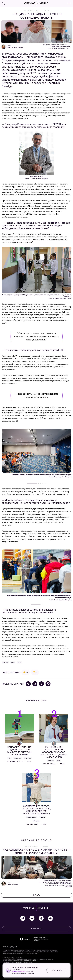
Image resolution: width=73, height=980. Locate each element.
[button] (69, 456)
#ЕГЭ (20, 662)
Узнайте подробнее (19, 971)
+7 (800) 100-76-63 (20, 962)
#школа (5, 662)
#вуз (13, 662)
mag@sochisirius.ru (31, 961)
